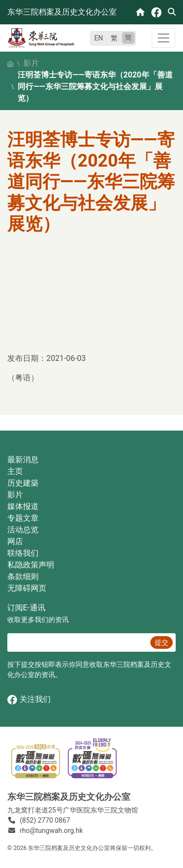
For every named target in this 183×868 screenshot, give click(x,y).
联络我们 (23, 553)
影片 (31, 63)
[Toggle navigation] (163, 38)
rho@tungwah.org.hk (51, 830)
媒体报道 (23, 506)
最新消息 (23, 460)
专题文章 (23, 518)
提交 (162, 642)
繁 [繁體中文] (114, 38)
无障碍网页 (27, 588)
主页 (15, 471)
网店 (15, 541)
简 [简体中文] (128, 38)
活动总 (19, 530)
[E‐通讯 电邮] (77, 642)
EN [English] (99, 38)
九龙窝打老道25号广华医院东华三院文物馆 (73, 810)
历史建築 (23, 483)
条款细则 (23, 576)
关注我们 (29, 700)
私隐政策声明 (31, 565)
